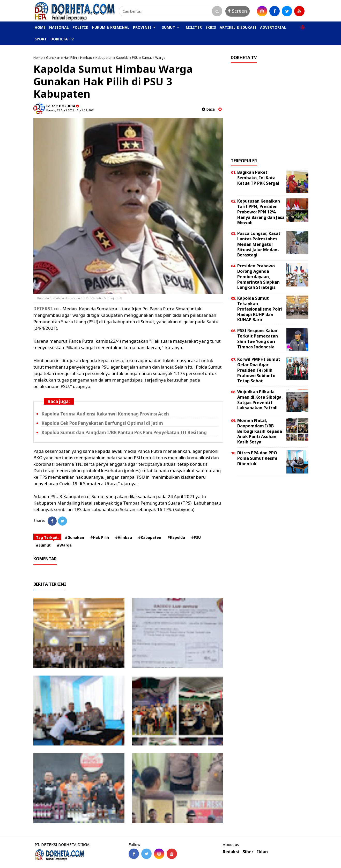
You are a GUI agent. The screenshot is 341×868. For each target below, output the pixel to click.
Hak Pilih (70, 58)
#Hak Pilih (100, 537)
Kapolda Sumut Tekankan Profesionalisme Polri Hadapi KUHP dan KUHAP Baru (260, 309)
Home (38, 58)
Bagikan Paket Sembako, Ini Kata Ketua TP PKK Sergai (258, 178)
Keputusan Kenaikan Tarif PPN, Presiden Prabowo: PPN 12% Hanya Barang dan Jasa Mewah (261, 212)
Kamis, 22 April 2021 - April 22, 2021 (71, 110)
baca (208, 109)
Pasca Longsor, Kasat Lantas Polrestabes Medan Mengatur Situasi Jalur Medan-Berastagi (259, 244)
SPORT (41, 39)
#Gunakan (75, 537)
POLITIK (80, 27)
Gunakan (53, 58)
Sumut (147, 58)
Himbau (86, 58)
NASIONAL (59, 27)
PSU (135, 58)
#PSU (196, 537)
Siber (248, 852)
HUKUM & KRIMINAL (111, 27)
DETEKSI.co (46, 309)
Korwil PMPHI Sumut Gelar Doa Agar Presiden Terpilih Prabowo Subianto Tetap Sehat (259, 370)
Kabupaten (104, 58)
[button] (302, 25)
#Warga (64, 545)
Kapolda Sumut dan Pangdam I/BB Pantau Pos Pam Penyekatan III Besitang (124, 432)
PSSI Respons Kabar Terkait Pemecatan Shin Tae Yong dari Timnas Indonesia (258, 339)
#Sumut (43, 545)
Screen (238, 11)
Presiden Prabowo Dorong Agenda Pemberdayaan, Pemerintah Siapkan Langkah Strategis (258, 277)
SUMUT (169, 27)
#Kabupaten (150, 537)
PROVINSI (142, 27)
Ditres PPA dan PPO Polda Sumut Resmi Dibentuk (257, 458)
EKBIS (211, 27)
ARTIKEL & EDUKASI (238, 27)
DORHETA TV (62, 39)
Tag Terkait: (47, 537)
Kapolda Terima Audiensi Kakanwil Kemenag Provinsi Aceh (105, 414)
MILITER (194, 27)
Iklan (262, 852)
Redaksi (231, 852)
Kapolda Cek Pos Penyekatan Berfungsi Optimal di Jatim (102, 423)
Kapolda (122, 58)
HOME (40, 27)
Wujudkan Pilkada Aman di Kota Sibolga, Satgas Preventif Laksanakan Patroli (260, 400)
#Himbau (124, 537)
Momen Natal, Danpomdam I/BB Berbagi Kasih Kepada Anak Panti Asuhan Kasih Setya (260, 431)
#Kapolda (176, 537)
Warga (160, 58)
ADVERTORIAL (273, 27)
